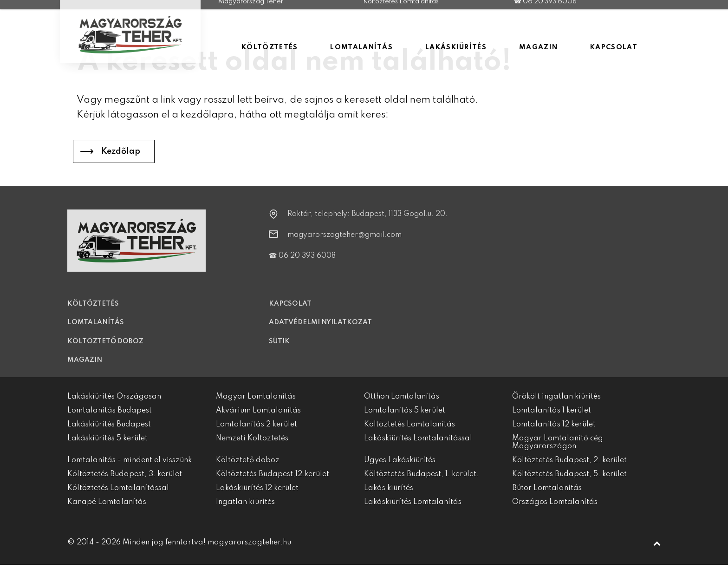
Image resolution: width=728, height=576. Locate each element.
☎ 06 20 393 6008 (302, 262)
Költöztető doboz (105, 348)
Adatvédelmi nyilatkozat (320, 329)
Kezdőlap (121, 151)
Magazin (85, 367)
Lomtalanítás (96, 329)
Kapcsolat (290, 310)
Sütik (279, 348)
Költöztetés (93, 310)
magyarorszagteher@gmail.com (344, 242)
